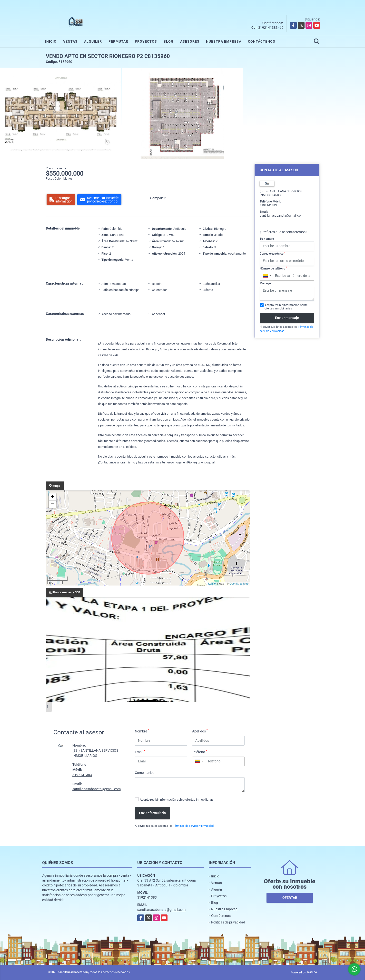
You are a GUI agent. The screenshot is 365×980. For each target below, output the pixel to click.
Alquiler (93, 41)
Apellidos (200, 731)
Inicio (51, 41)
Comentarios (145, 773)
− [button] (52, 504)
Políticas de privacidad (228, 922)
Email (140, 752)
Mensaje (266, 283)
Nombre (142, 731)
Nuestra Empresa (224, 41)
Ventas (70, 41)
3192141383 (268, 28)
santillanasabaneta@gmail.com (97, 789)
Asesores (190, 41)
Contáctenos (262, 41)
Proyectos (146, 41)
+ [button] (52, 497)
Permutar (118, 41)
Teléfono (200, 752)
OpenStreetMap (239, 584)
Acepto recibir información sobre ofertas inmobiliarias (177, 800)
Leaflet (212, 584)
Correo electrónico (272, 253)
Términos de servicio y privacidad (193, 826)
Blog (169, 41)
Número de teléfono (273, 268)
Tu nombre (268, 239)
